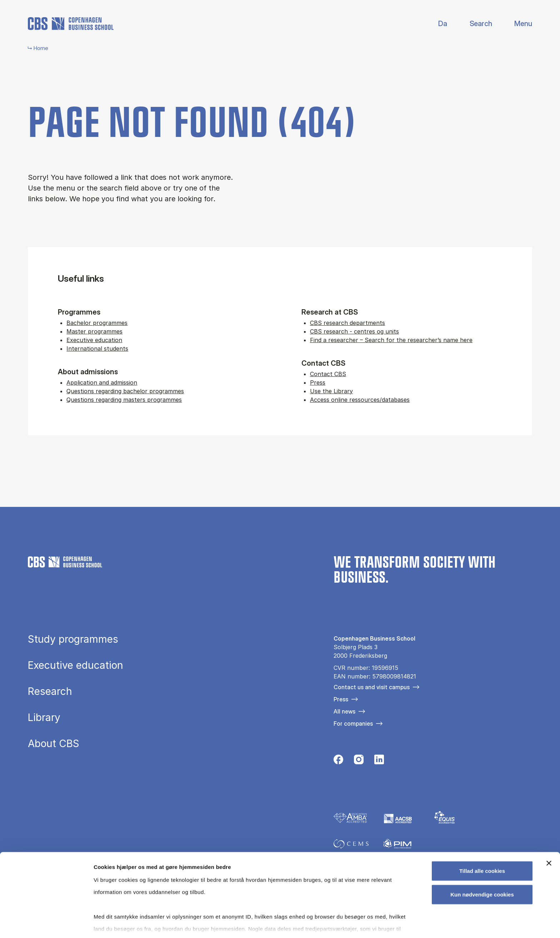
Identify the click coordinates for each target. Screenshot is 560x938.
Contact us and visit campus (372, 687)
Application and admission (102, 382)
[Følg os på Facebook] (338, 761)
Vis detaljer (371, 924)
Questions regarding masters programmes (124, 400)
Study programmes (73, 639)
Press (318, 382)
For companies (353, 724)
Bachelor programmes (97, 323)
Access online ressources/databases (360, 400)
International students (97, 349)
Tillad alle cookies (482, 835)
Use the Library (331, 391)
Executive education (94, 340)
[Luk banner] (549, 827)
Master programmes (94, 331)
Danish (437, 24)
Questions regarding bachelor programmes (125, 391)
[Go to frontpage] (71, 24)
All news (344, 711)
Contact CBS (328, 374)
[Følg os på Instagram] (359, 761)
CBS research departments (347, 323)
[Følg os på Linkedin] (379, 761)
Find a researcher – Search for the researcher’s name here (391, 340)
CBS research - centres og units (354, 331)
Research (50, 691)
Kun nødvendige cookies (482, 858)
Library (44, 717)
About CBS (54, 744)
